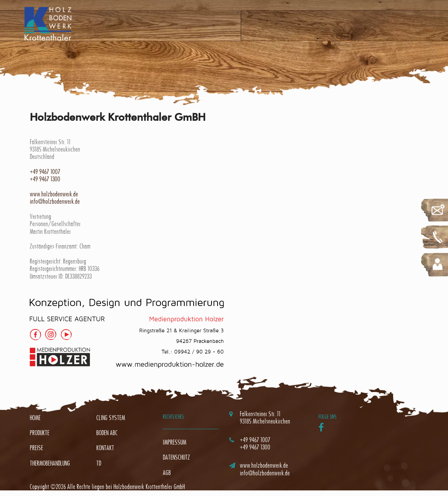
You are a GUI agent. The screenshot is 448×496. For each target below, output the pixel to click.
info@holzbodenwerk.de (55, 201)
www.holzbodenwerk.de (54, 194)
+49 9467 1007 (45, 172)
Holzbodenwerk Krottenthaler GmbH (149, 487)
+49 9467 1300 (45, 179)
